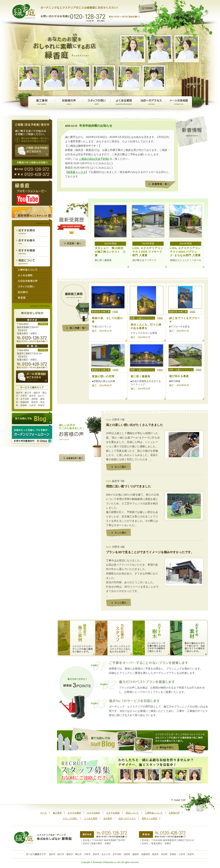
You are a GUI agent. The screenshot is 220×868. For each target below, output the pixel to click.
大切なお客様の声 (32, 281)
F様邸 (115, 312)
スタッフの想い (96, 103)
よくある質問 (124, 103)
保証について (32, 261)
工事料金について (32, 270)
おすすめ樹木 (32, 242)
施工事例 (42, 103)
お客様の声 (69, 103)
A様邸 (198, 370)
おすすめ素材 (32, 231)
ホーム (43, 813)
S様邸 (192, 312)
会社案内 (32, 292)
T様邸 (160, 318)
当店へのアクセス (151, 103)
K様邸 (160, 370)
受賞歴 (32, 298)
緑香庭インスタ (77, 172)
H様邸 (115, 370)
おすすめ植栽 (32, 252)
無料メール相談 (178, 103)
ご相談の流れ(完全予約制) (94, 159)
